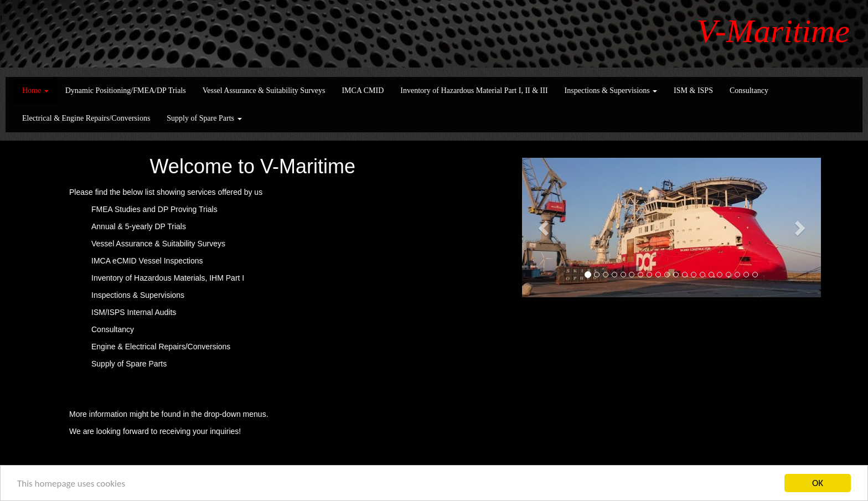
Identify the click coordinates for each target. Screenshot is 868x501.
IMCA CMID (363, 91)
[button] (544, 228)
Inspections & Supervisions (611, 91)
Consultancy (749, 91)
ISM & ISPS (693, 91)
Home (35, 91)
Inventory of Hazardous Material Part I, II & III (474, 91)
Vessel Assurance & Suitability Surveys (264, 91)
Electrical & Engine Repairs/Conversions (86, 118)
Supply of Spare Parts (204, 118)
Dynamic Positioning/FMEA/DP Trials (126, 91)
